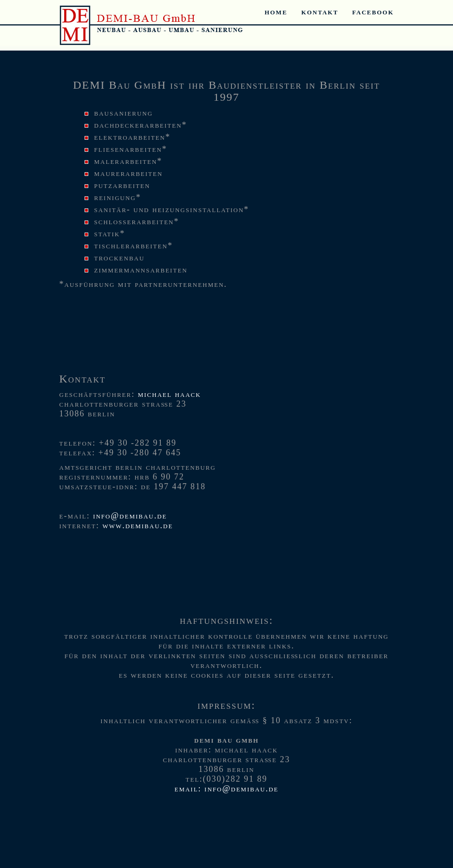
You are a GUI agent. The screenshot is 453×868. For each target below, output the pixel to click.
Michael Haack (170, 394)
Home (276, 12)
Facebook (373, 12)
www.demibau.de (138, 525)
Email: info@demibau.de (226, 789)
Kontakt (320, 12)
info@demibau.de (130, 516)
